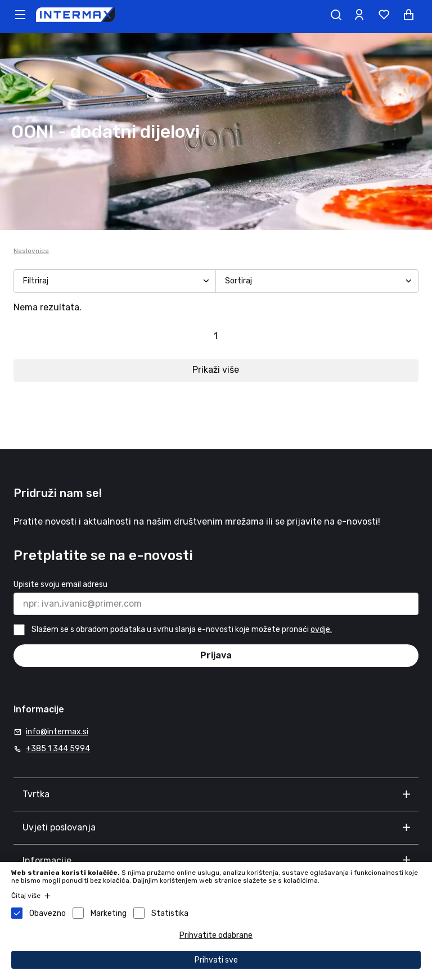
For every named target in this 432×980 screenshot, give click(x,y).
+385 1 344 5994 (58, 749)
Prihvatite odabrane (216, 935)
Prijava (216, 655)
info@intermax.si (57, 732)
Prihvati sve (216, 960)
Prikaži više (216, 370)
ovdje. (321, 629)
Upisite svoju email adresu (60, 584)
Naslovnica (31, 251)
